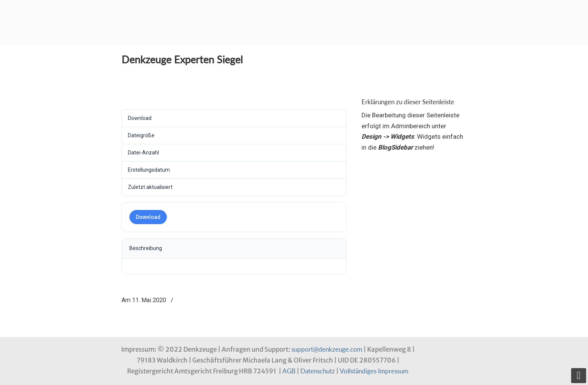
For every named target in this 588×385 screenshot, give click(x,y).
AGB (289, 371)
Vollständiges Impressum (374, 371)
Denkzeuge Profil (159, 13)
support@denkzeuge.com (327, 349)
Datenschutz (318, 371)
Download (148, 217)
